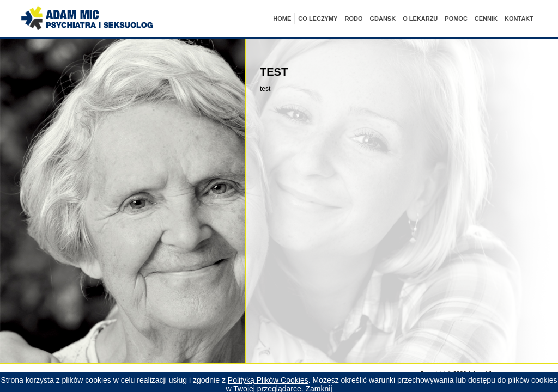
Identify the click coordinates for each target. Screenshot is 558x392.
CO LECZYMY (318, 19)
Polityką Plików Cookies (268, 380)
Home (282, 19)
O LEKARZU (420, 19)
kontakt (519, 19)
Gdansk (383, 19)
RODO (353, 19)
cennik (486, 19)
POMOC (456, 19)
